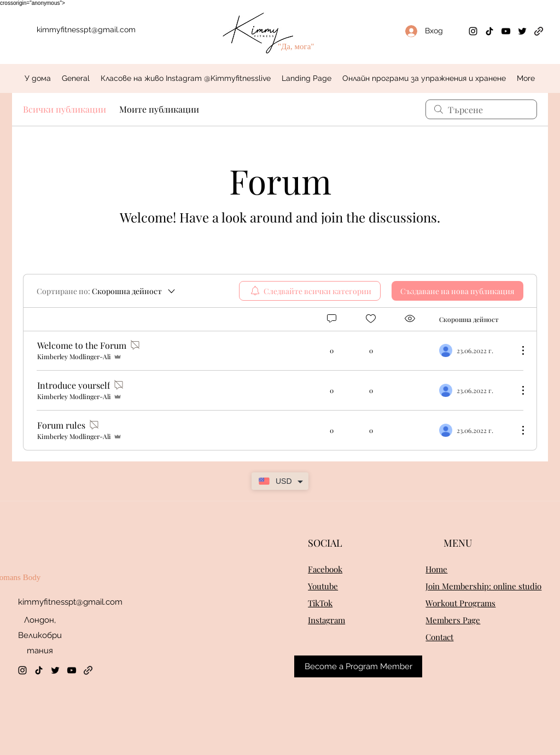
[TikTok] (489, 31)
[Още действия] (517, 350)
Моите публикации (159, 109)
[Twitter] (522, 31)
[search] (481, 109)
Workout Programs (460, 603)
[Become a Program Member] (358, 666)
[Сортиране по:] (107, 291)
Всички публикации (65, 109)
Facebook (325, 569)
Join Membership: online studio (483, 586)
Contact (439, 637)
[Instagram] (473, 31)
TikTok (320, 603)
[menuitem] (310, 291)
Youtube (323, 586)
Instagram (326, 620)
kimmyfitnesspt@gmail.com (86, 30)
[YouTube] (506, 31)
